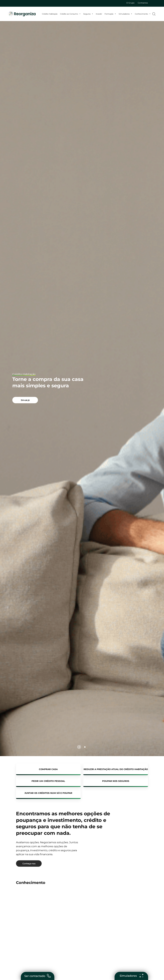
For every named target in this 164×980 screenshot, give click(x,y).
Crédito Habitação (50, 14)
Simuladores (125, 14)
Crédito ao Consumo (70, 14)
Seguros (88, 14)
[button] (25, 400)
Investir (99, 14)
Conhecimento (143, 14)
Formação (110, 14)
